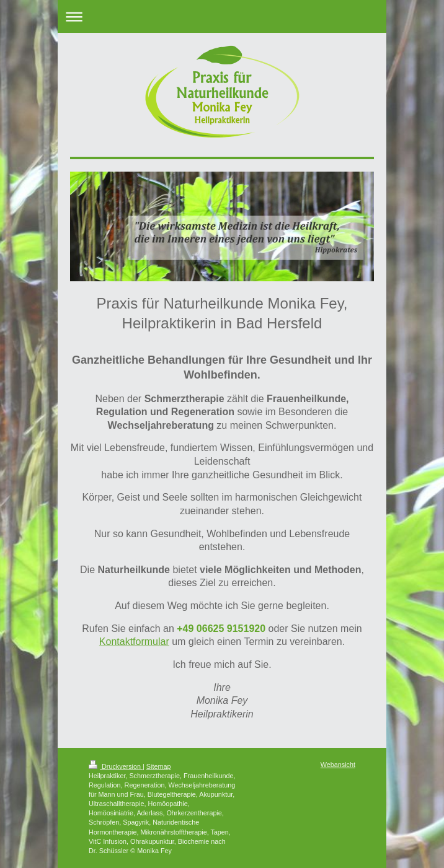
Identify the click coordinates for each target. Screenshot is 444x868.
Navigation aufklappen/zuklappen (222, 16)
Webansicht (338, 765)
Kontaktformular (134, 642)
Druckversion (116, 766)
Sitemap (159, 766)
